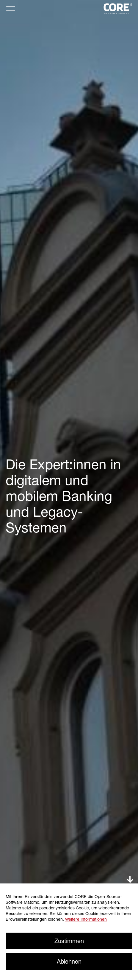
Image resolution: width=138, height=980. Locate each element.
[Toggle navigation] (11, 9)
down (130, 880)
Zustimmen (69, 941)
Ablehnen (69, 961)
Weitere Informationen (86, 919)
